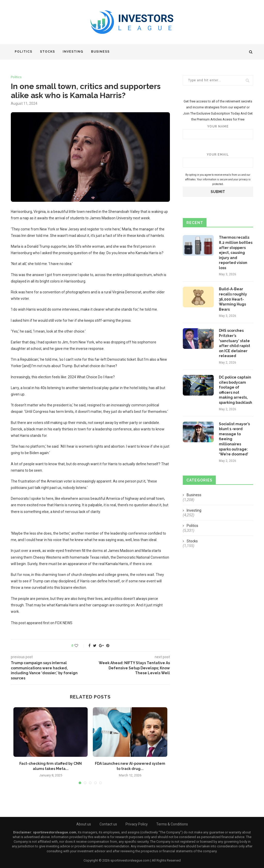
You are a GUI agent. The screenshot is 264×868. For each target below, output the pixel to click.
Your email (218, 160)
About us (84, 824)
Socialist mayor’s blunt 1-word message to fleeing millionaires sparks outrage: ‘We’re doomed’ (234, 439)
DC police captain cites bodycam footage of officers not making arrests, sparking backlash (236, 390)
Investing (73, 52)
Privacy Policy (137, 824)
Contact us (108, 824)
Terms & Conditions (172, 824)
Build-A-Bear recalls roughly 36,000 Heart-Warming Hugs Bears (233, 299)
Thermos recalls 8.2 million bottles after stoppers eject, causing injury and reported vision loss (236, 253)
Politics (23, 52)
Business (100, 52)
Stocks (47, 52)
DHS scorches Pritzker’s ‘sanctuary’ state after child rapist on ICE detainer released (234, 343)
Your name (218, 132)
